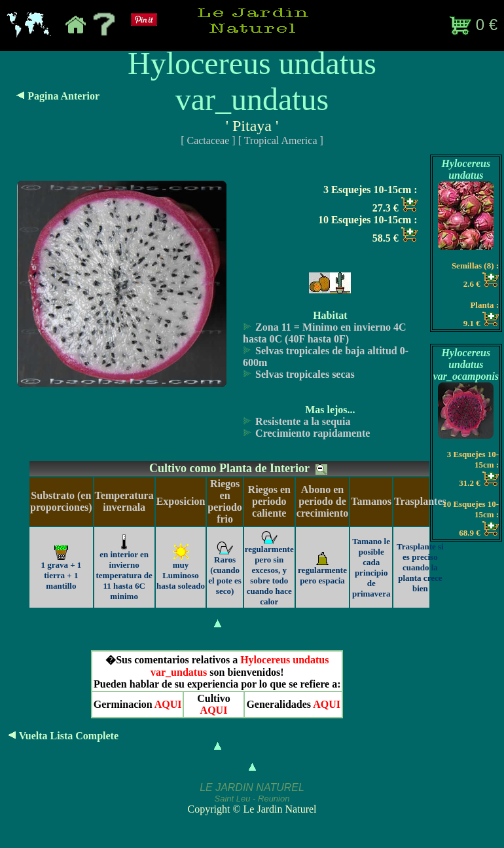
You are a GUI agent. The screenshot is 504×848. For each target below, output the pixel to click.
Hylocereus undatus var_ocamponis (466, 364)
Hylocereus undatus (466, 169)
